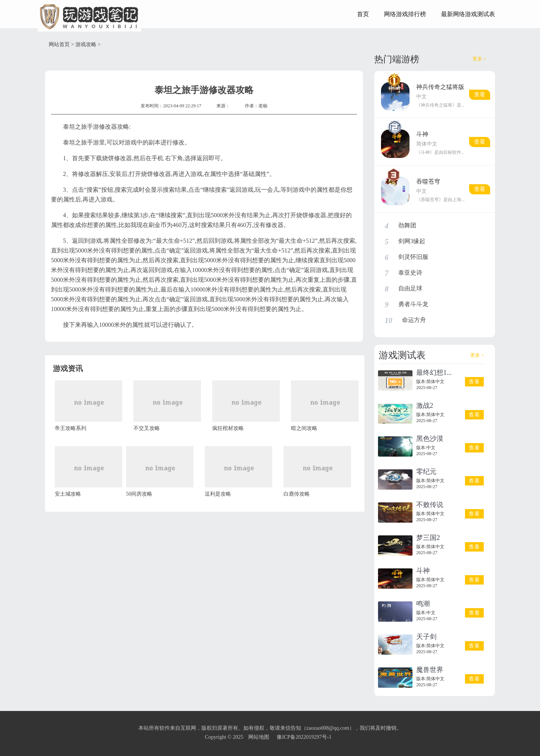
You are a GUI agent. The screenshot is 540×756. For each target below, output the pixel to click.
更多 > (479, 59)
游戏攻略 (86, 44)
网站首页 (59, 44)
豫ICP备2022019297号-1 (304, 737)
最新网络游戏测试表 (468, 14)
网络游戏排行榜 (405, 14)
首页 (363, 14)
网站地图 (259, 737)
